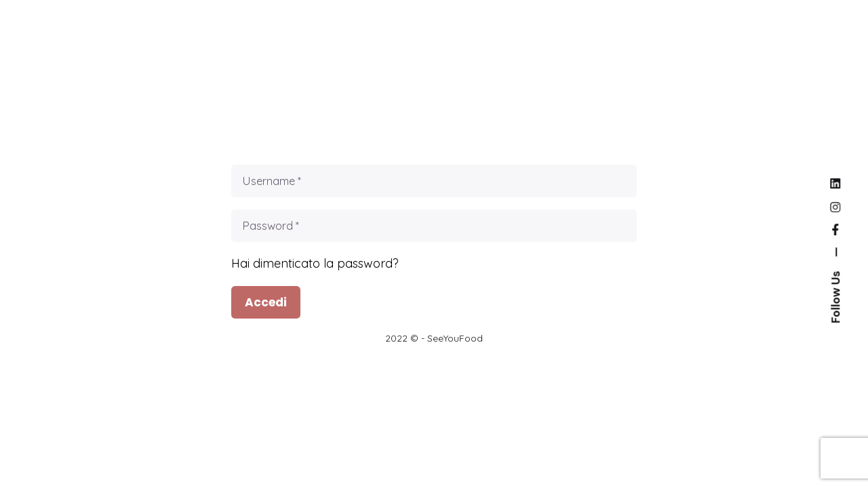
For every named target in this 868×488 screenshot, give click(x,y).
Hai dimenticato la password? (315, 263)
